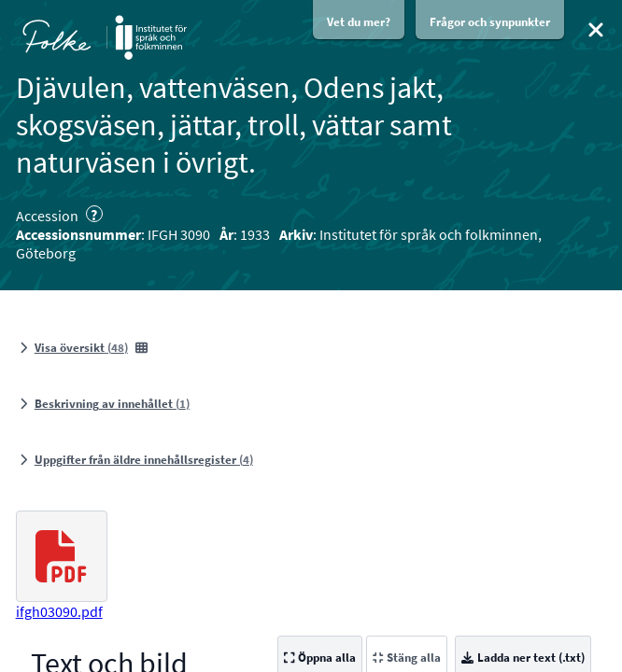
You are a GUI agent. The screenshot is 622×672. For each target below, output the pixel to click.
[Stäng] (596, 30)
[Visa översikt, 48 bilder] (84, 348)
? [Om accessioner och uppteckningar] (94, 214)
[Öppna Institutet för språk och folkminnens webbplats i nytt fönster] (151, 37)
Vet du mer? (359, 22)
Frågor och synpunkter (490, 22)
